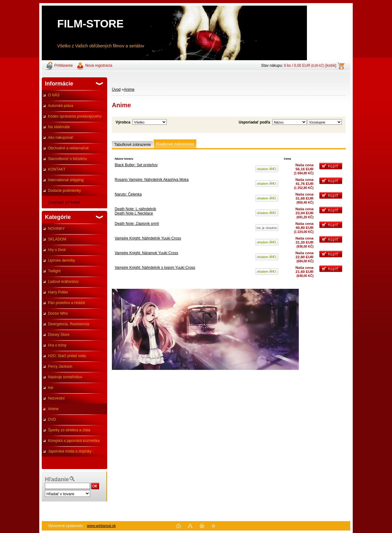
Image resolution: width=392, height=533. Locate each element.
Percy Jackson (60, 366)
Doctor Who (58, 313)
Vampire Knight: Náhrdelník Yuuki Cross (148, 238)
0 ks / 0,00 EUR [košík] (310, 65)
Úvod (116, 90)
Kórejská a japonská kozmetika (74, 441)
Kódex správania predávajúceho (75, 116)
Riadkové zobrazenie (175, 144)
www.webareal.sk (101, 526)
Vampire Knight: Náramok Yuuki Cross (146, 253)
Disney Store (59, 335)
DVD (52, 419)
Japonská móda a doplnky (70, 451)
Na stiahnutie (59, 127)
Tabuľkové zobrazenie (133, 145)
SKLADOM (57, 239)
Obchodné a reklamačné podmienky (65, 150)
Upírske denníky (62, 260)
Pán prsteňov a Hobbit (67, 303)
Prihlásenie (63, 65)
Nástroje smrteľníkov (65, 377)
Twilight (54, 271)
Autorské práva (61, 106)
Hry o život (57, 250)
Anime (53, 409)
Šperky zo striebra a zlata (69, 430)
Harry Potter (58, 292)
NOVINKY (56, 229)
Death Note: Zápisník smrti (137, 224)
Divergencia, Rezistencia (69, 324)
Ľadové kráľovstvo (63, 282)
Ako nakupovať (61, 138)
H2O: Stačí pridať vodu (67, 356)
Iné (51, 388)
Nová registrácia (99, 65)
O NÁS (54, 95)
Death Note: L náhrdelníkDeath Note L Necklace (135, 211)
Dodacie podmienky (64, 191)
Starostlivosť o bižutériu (67, 159)
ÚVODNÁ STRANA (64, 203)
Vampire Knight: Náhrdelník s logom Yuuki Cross (155, 268)
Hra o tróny (57, 345)
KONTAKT (57, 169)
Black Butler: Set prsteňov (136, 165)
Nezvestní (56, 398)
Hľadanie (57, 479)
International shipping (66, 180)
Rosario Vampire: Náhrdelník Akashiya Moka (152, 180)
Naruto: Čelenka (128, 194)
